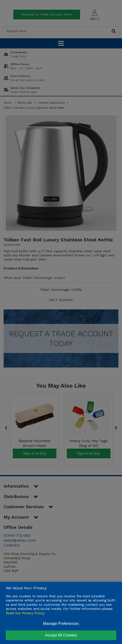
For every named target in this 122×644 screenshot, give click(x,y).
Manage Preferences (61, 624)
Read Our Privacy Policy (25, 613)
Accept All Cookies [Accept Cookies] (61, 635)
